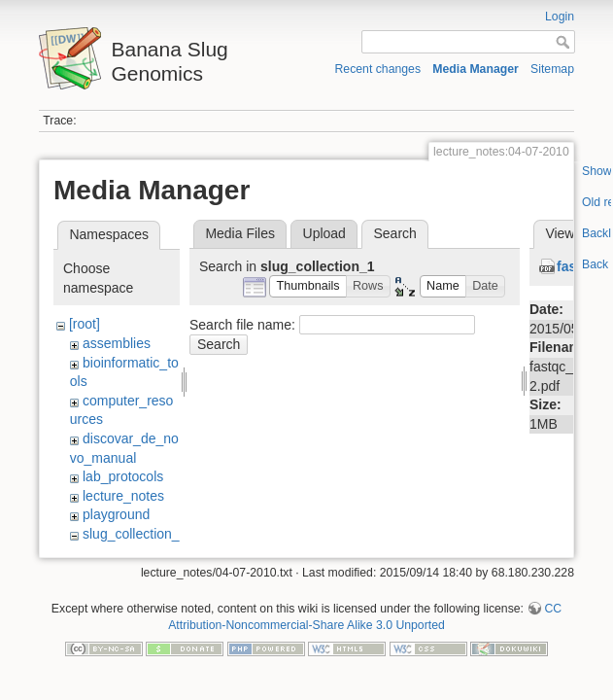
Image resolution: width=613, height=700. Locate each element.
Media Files (240, 233)
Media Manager (476, 69)
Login (560, 17)
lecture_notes (123, 496)
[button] (308, 286)
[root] (85, 324)
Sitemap (552, 69)
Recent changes (378, 69)
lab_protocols (123, 476)
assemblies (117, 343)
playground (116, 514)
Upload (324, 233)
